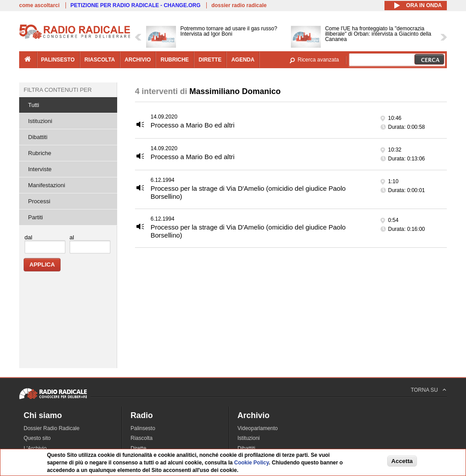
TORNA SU (424, 390)
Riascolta (141, 438)
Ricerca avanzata (318, 60)
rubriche (174, 60)
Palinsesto (143, 428)
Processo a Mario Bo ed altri (192, 125)
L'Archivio (35, 448)
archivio (138, 60)
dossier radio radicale (239, 5)
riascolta (100, 60)
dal (28, 237)
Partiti (35, 217)
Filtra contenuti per (58, 90)
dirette (210, 60)
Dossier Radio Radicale (51, 428)
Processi (39, 201)
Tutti (34, 105)
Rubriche (40, 153)
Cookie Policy (251, 463)
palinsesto (58, 60)
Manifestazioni (47, 185)
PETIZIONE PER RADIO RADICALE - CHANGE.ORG (135, 5)
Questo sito (37, 438)
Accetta (402, 461)
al (72, 237)
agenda (243, 60)
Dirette (138, 448)
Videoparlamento (258, 428)
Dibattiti (38, 137)
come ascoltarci (39, 5)
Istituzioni (40, 121)
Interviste (40, 169)
